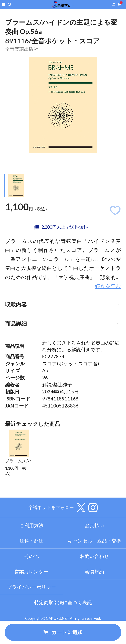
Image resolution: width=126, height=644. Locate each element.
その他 (31, 573)
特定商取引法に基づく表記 (63, 619)
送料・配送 (31, 558)
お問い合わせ (94, 573)
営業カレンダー (31, 589)
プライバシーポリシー (31, 604)
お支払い (94, 542)
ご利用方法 (31, 542)
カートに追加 (63, 632)
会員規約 (94, 589)
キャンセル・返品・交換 (94, 558)
